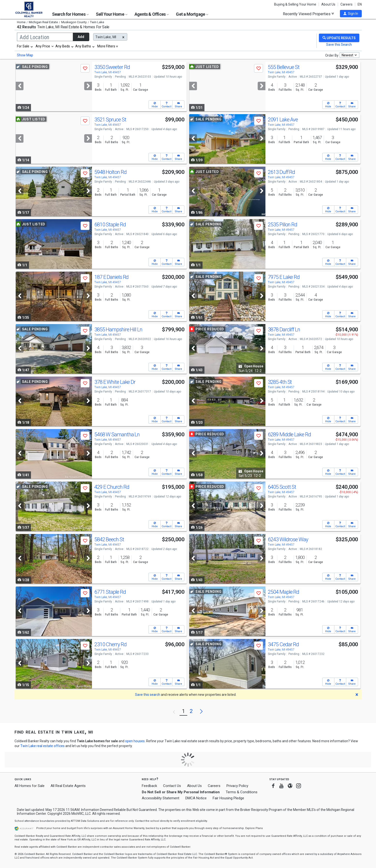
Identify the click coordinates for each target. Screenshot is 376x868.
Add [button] (81, 37)
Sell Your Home (112, 14)
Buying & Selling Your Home (295, 4)
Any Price (43, 46)
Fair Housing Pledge (228, 798)
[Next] (88, 86)
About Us (328, 4)
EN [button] (360, 4)
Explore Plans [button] (254, 828)
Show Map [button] (25, 55)
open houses (135, 741)
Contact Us (172, 786)
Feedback (149, 786)
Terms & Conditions (242, 792)
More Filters (106, 46)
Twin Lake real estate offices (42, 746)
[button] (351, 14)
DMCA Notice (196, 798)
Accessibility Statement (161, 798)
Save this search (148, 695)
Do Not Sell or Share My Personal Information (181, 792)
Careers (346, 4)
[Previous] (20, 86)
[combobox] (25, 46)
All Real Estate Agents (68, 786)
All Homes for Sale (30, 786)
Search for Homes (70, 14)
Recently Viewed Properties (308, 14)
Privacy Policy (237, 786)
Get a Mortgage (192, 14)
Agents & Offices (152, 14)
